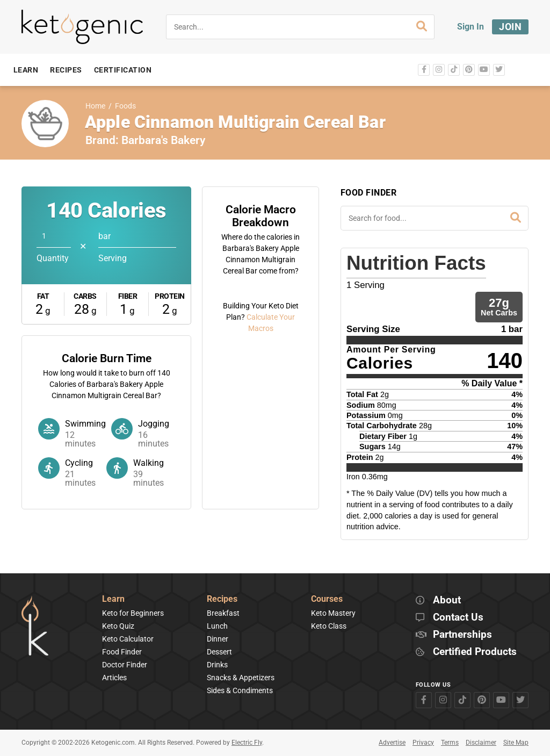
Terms (450, 743)
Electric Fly (247, 743)
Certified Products (475, 652)
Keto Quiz (118, 626)
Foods (125, 106)
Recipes (222, 599)
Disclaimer (481, 743)
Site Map (516, 743)
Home (95, 106)
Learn (113, 599)
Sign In (471, 27)
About (447, 600)
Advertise (392, 743)
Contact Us (458, 618)
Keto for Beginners (133, 613)
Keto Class (329, 626)
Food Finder (122, 652)
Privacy (423, 743)
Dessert (219, 652)
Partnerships (462, 635)
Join (510, 27)
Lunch (217, 626)
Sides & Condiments (240, 690)
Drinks (217, 665)
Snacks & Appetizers (241, 678)
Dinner (218, 639)
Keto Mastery (333, 613)
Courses (327, 599)
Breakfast (223, 613)
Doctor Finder (125, 665)
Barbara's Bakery (163, 140)
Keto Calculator (128, 639)
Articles (114, 678)
